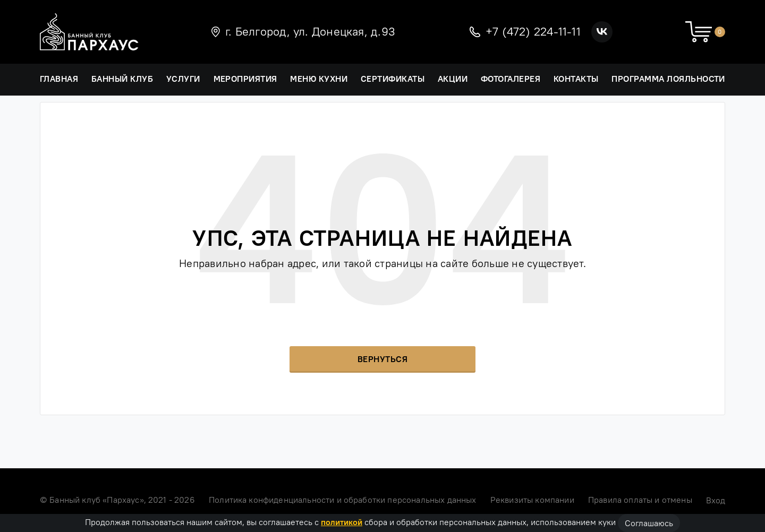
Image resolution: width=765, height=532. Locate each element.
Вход (716, 500)
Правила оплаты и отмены (640, 500)
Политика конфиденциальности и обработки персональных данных (342, 500)
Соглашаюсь (649, 523)
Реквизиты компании (532, 500)
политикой (342, 522)
